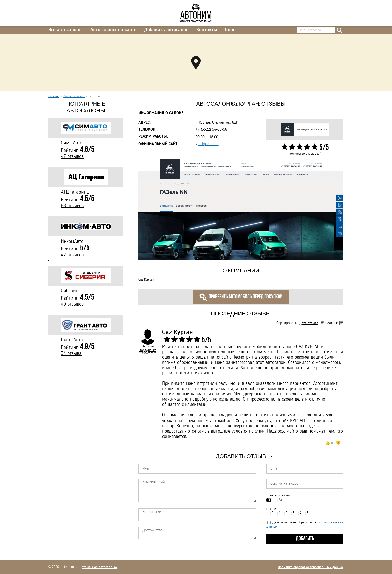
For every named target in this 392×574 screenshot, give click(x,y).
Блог (230, 30)
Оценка (272, 509)
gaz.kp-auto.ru (207, 144)
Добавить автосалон (166, 30)
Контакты (207, 30)
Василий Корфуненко (148, 348)
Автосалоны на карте (113, 30)
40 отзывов (72, 304)
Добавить (305, 539)
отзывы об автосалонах (100, 567)
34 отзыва (71, 354)
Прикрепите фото (279, 495)
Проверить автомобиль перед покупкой (241, 297)
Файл (278, 500)
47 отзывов (72, 157)
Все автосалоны (66, 30)
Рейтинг (332, 323)
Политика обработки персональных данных (311, 567)
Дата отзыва (309, 323)
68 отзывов (72, 206)
